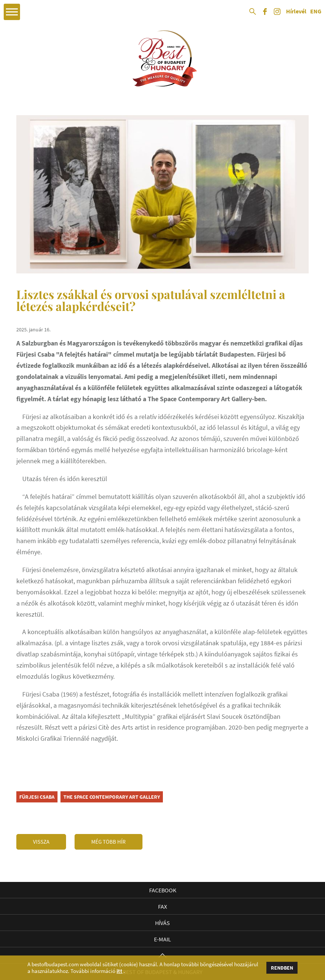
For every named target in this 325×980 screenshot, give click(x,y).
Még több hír (109, 842)
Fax (162, 906)
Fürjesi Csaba (37, 797)
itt (119, 971)
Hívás (162, 923)
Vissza (41, 842)
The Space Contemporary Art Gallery (112, 797)
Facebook (163, 890)
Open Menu (12, 12)
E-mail (162, 939)
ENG (316, 12)
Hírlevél (296, 12)
